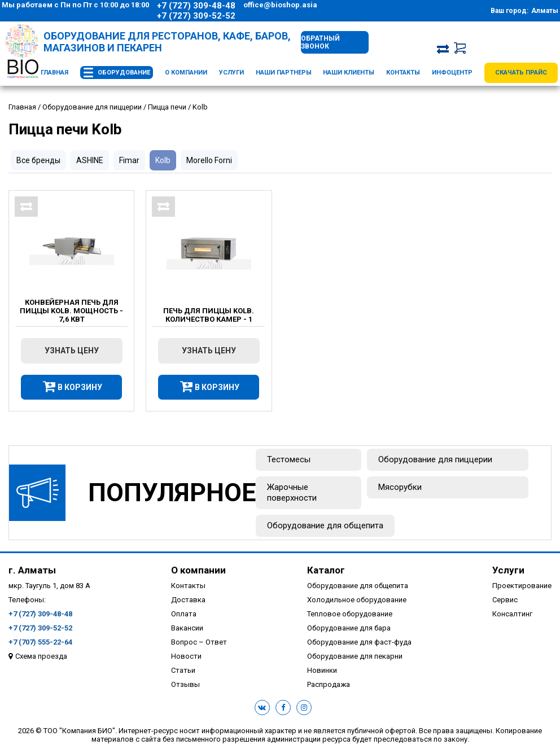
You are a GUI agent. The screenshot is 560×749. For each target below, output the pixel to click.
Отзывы (185, 684)
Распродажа (329, 684)
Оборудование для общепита (325, 525)
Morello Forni (209, 160)
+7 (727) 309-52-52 (196, 16)
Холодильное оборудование (357, 600)
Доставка (188, 600)
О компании (186, 73)
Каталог (326, 570)
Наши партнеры (284, 73)
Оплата (184, 614)
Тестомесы (289, 459)
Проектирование (522, 586)
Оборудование (124, 73)
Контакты (403, 73)
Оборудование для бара (349, 628)
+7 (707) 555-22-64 (40, 642)
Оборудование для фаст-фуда (359, 642)
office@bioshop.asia (280, 5)
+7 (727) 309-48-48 (196, 6)
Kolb (163, 160)
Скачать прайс (521, 73)
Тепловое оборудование (350, 614)
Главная (54, 73)
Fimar (129, 160)
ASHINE (90, 160)
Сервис (505, 600)
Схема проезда (41, 656)
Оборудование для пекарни (355, 656)
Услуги (231, 73)
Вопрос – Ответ (199, 642)
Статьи (183, 670)
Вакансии (187, 628)
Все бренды (38, 160)
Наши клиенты (349, 73)
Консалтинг (512, 614)
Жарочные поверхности (292, 492)
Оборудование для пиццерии (435, 459)
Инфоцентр (452, 73)
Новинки (322, 670)
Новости (186, 656)
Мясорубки (400, 487)
